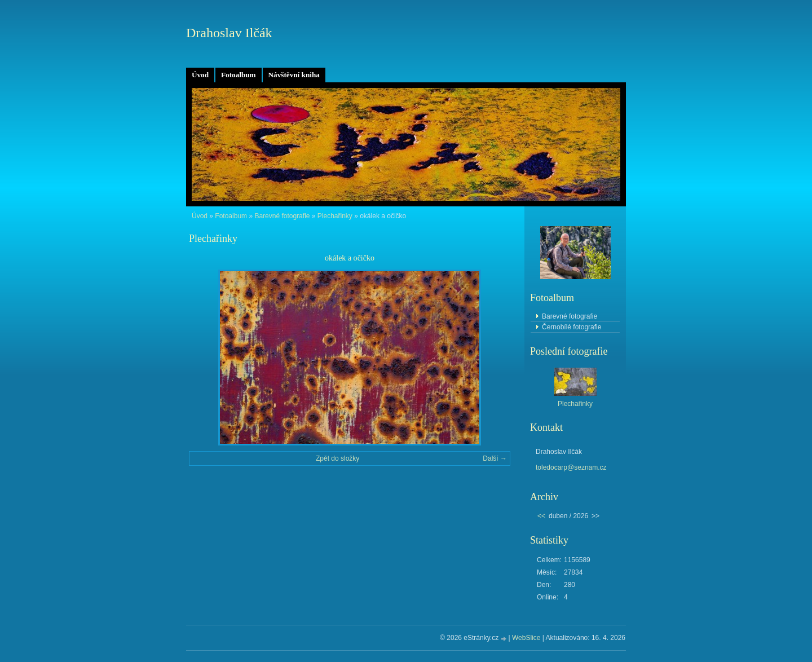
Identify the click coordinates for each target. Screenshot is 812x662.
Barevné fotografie (282, 216)
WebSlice (526, 638)
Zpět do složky (337, 458)
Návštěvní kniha (294, 75)
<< (541, 516)
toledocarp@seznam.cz (571, 467)
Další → (495, 458)
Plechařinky (335, 216)
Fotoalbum (239, 75)
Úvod (200, 75)
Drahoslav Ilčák (229, 33)
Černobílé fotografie (572, 327)
